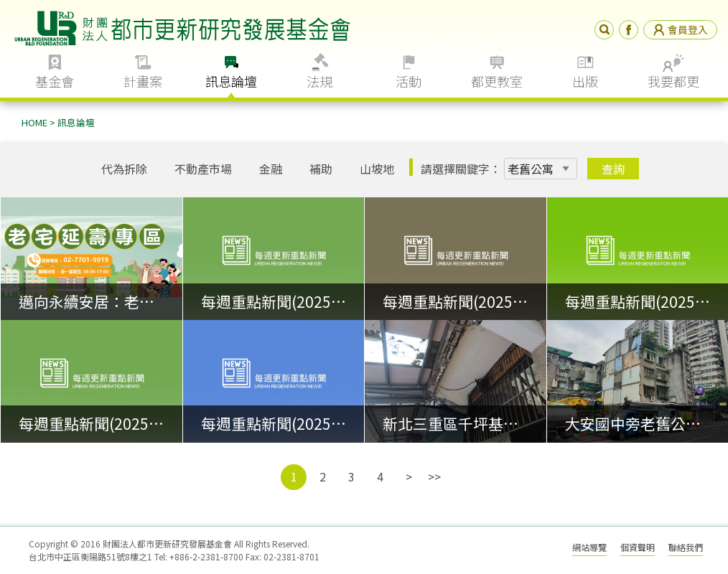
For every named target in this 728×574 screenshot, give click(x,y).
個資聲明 (638, 547)
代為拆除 (124, 169)
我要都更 (673, 81)
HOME (34, 122)
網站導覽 (589, 547)
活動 (409, 81)
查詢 (613, 169)
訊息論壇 (231, 81)
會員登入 (680, 29)
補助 (321, 169)
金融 (271, 169)
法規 (319, 81)
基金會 (55, 81)
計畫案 (143, 81)
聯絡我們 (686, 547)
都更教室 (497, 81)
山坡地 (377, 169)
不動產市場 (203, 169)
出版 (585, 81)
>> (434, 476)
